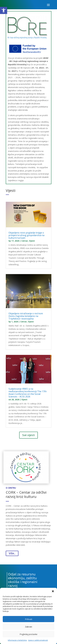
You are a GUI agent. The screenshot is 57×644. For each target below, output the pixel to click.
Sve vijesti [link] (28, 435)
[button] (53, 591)
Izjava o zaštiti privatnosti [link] (38, 640)
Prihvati (29, 619)
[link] (4, 10)
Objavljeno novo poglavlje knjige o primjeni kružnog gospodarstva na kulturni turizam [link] (26, 235)
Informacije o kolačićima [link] (17, 640)
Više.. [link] (12, 553)
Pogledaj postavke (28, 634)
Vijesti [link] (32, 241)
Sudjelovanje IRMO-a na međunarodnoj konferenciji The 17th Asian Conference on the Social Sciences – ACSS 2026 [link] (28, 393)
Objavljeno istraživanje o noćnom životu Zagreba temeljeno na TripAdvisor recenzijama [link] (26, 316)
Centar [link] (25, 241)
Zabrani (28, 627)
